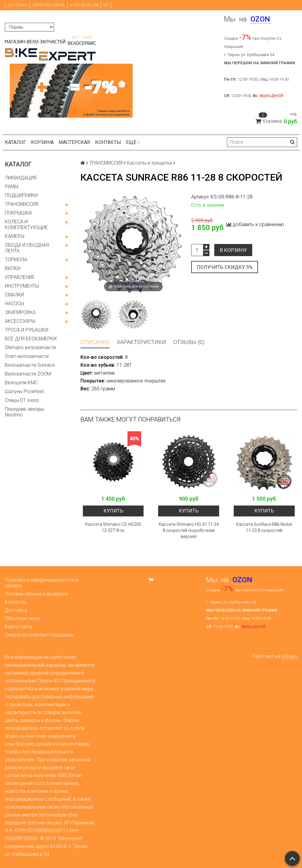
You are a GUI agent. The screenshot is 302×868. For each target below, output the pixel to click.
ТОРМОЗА (16, 260)
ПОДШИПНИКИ (21, 195)
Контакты (108, 142)
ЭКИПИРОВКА (20, 312)
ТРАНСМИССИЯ (22, 204)
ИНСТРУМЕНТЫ (22, 286)
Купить (113, 511)
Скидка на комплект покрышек (39, 635)
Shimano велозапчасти (30, 347)
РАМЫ (12, 187)
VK (106, 5)
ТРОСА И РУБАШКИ (27, 330)
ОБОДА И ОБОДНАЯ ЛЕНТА (27, 248)
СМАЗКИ (14, 295)
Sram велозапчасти (27, 356)
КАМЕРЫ (15, 236)
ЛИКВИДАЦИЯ (21, 178)
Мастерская (74, 142)
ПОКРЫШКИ (18, 213)
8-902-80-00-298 (84, 5)
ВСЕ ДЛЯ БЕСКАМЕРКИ (31, 339)
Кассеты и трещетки (149, 163)
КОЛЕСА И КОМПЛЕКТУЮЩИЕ (26, 225)
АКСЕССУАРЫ (20, 321)
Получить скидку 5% (225, 267)
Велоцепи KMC (21, 383)
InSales (289, 656)
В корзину (233, 250)
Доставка (17, 5)
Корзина (42, 142)
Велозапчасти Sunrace (30, 365)
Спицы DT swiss (22, 400)
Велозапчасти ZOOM (28, 374)
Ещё (133, 142)
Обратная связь (49, 5)
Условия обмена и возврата (36, 594)
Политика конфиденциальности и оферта (41, 583)
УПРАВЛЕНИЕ (20, 277)
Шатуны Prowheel (24, 391)
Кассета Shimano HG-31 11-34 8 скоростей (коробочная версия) (189, 530)
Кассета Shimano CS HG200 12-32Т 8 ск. (113, 527)
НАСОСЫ (14, 304)
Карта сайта (18, 627)
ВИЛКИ (13, 268)
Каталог (15, 142)
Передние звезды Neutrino (24, 412)
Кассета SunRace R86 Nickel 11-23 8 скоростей (264, 527)
